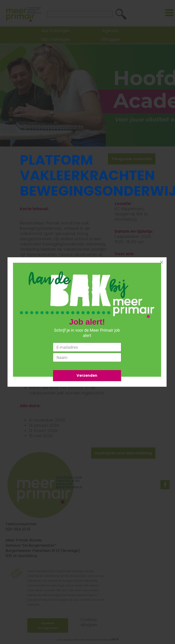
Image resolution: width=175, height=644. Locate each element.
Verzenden (87, 375)
